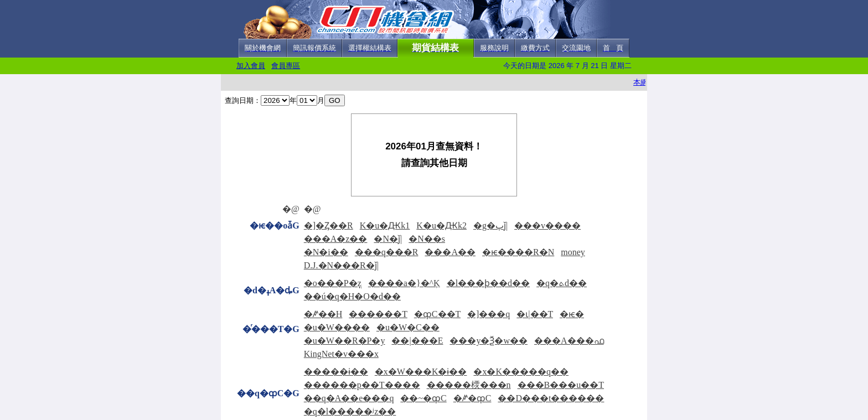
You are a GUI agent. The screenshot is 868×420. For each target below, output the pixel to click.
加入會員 (251, 66)
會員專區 (286, 66)
